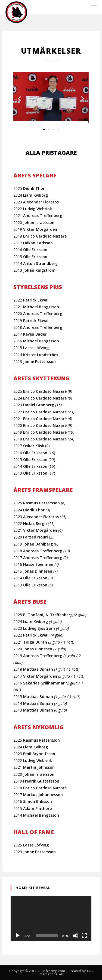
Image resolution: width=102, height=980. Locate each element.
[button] (19, 99)
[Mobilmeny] (94, 7)
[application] (51, 919)
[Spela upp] (18, 936)
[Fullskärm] (84, 936)
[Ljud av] (76, 936)
